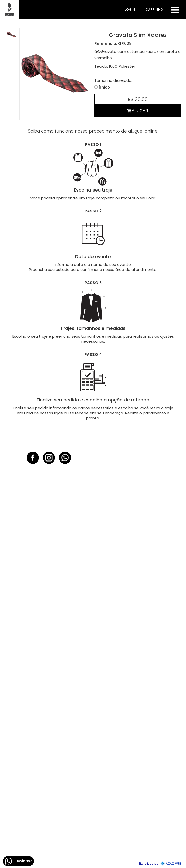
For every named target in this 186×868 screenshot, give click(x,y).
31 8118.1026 (137, 792)
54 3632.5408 (49, 737)
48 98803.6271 (49, 792)
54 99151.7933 (137, 606)
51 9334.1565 (49, 699)
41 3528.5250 (137, 644)
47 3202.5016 (137, 690)
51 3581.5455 (49, 551)
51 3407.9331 (137, 551)
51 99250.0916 (49, 652)
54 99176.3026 (49, 745)
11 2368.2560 (137, 830)
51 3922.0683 (49, 597)
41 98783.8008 (137, 652)
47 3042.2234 (137, 737)
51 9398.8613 (49, 838)
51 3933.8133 (49, 690)
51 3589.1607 (49, 644)
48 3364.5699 (49, 783)
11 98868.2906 (137, 838)
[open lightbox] (12, 35)
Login (130, 9)
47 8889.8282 (137, 699)
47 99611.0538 (137, 745)
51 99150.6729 (49, 606)
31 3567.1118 (137, 783)
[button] (175, 9)
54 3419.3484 (137, 597)
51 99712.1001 (137, 560)
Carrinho (154, 9)
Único (104, 87)
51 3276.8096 (49, 830)
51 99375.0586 (49, 560)
